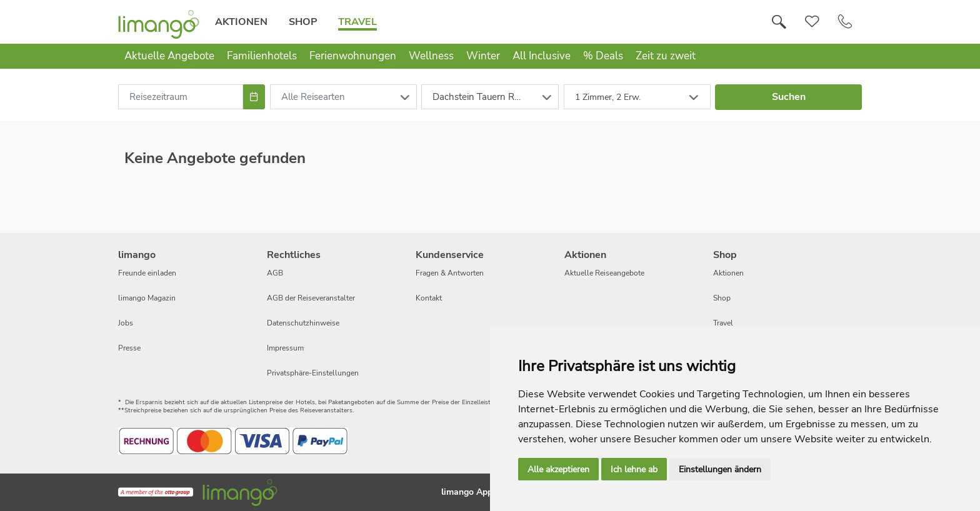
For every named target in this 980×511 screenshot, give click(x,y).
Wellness (431, 56)
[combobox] (181, 97)
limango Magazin (147, 298)
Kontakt (429, 298)
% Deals (603, 56)
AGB (275, 273)
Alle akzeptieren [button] (558, 469)
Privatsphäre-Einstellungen (313, 373)
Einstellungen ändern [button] (720, 469)
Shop (303, 22)
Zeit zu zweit (666, 56)
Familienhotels (262, 56)
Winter (483, 56)
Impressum (285, 348)
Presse (129, 348)
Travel (357, 22)
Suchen (789, 97)
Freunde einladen (147, 273)
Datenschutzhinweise (303, 323)
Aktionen (241, 22)
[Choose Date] (254, 97)
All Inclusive (542, 56)
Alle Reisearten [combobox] (313, 97)
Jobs (126, 323)
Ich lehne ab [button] (634, 469)
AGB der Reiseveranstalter (311, 298)
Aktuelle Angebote (169, 56)
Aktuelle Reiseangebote (604, 273)
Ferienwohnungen (353, 56)
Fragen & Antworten (450, 273)
